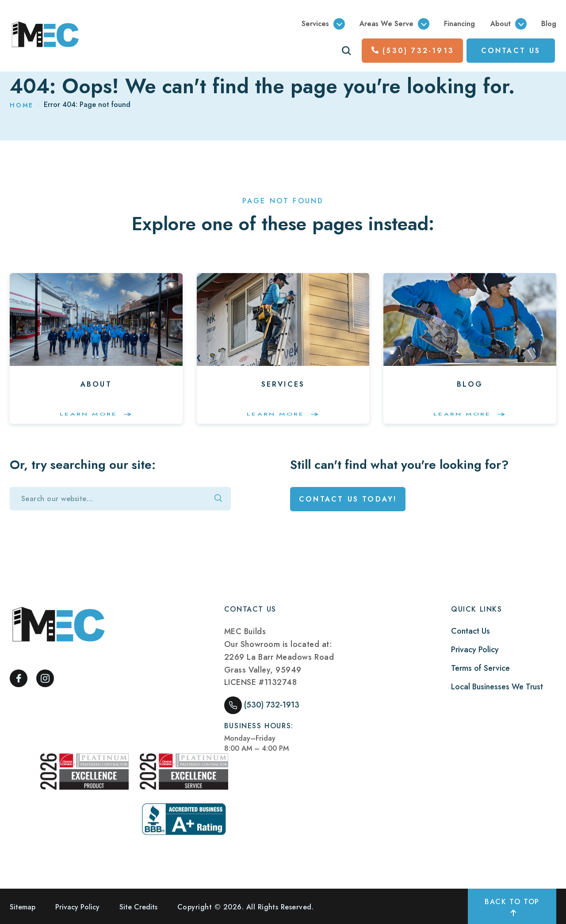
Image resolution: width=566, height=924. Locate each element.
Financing (459, 24)
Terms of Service (480, 668)
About (501, 24)
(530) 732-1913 (413, 51)
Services (315, 24)
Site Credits (138, 907)
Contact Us (470, 631)
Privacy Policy (475, 650)
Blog (549, 24)
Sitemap (23, 907)
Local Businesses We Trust (497, 687)
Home (22, 105)
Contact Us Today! (348, 499)
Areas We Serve (386, 24)
